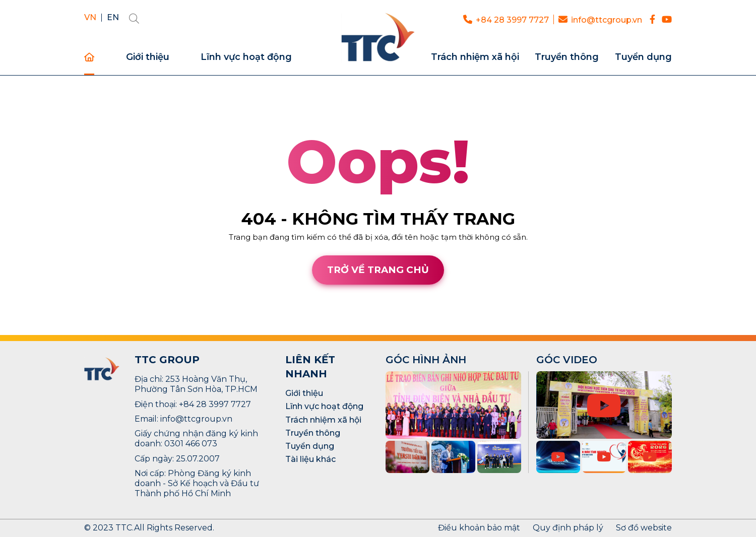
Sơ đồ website (644, 528)
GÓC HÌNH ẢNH (426, 360)
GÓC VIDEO (567, 360)
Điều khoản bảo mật (479, 528)
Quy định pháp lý (568, 528)
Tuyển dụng (643, 57)
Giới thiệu (148, 57)
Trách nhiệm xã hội (475, 57)
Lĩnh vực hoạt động (246, 57)
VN (90, 18)
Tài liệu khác (310, 459)
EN (113, 18)
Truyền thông (567, 57)
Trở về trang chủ (378, 270)
